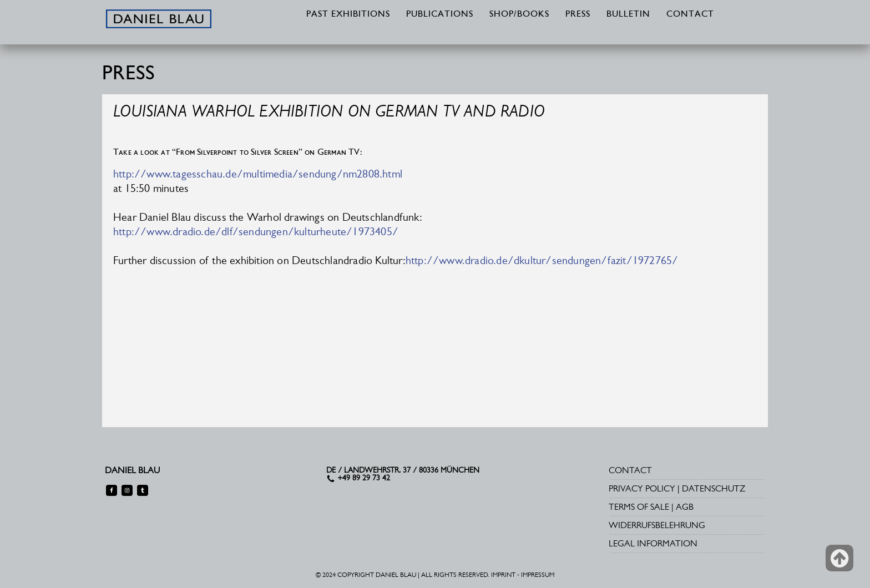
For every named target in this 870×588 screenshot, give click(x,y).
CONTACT (690, 14)
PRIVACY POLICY (642, 488)
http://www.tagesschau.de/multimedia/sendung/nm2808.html (258, 174)
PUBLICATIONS (440, 14)
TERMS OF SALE (639, 507)
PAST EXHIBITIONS (348, 14)
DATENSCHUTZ (714, 488)
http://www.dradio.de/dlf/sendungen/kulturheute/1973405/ (256, 231)
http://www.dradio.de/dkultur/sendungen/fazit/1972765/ (542, 260)
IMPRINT (503, 575)
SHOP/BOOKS (519, 14)
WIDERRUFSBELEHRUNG (657, 525)
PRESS (578, 14)
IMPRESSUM (538, 575)
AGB (685, 507)
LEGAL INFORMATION (653, 543)
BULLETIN (628, 14)
